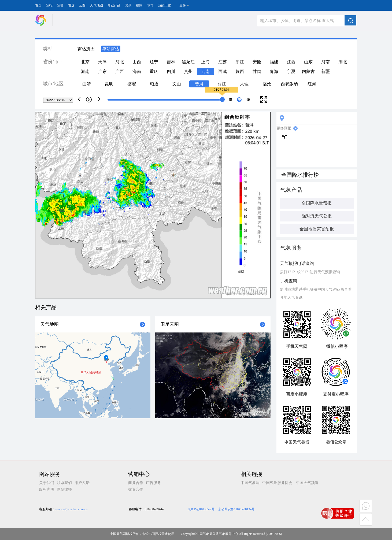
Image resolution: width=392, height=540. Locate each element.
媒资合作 (136, 489)
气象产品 (291, 190)
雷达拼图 (86, 49)
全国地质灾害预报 (317, 229)
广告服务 (153, 483)
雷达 (71, 5)
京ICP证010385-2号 (201, 509)
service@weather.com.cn (71, 509)
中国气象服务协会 (277, 483)
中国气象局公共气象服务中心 (217, 534)
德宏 (132, 84)
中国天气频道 (307, 483)
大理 (244, 84)
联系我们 (64, 483)
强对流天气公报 (317, 216)
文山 (177, 84)
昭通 (154, 84)
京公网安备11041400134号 (236, 509)
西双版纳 (289, 84)
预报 (49, 5)
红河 (312, 84)
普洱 (199, 84)
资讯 (128, 5)
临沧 (267, 84)
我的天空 (164, 5)
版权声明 (47, 489)
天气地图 (97, 5)
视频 (139, 5)
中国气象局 (250, 483)
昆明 (109, 84)
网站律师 (64, 489)
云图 (82, 5)
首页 (38, 5)
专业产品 (114, 5)
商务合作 (136, 483)
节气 (150, 5)
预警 (60, 5)
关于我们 (47, 483)
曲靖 (87, 84)
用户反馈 (82, 483)
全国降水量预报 (317, 203)
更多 (183, 5)
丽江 (222, 84)
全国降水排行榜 (300, 175)
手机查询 (289, 281)
